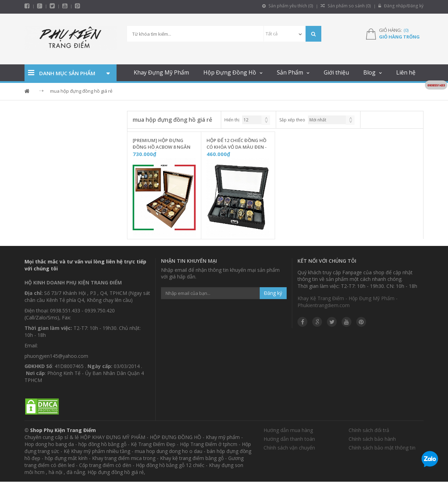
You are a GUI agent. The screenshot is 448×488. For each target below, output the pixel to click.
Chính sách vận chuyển (289, 448)
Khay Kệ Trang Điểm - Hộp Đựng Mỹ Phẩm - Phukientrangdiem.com (348, 302)
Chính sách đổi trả (369, 430)
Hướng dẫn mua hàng (288, 430)
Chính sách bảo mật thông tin (382, 448)
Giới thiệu (336, 72)
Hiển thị (232, 120)
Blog (369, 72)
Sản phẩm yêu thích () (290, 6)
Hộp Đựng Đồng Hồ (230, 72)
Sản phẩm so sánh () (347, 6)
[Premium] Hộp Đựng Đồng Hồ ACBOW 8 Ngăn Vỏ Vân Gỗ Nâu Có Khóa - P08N (163, 144)
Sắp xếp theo (292, 120)
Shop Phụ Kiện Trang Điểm (63, 430)
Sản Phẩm (290, 72)
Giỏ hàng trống (399, 37)
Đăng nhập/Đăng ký (401, 6)
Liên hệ (406, 72)
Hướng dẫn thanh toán (289, 439)
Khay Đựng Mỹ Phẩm (161, 72)
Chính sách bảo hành (372, 439)
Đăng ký (273, 293)
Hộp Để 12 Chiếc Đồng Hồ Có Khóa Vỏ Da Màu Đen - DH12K (237, 144)
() (406, 30)
